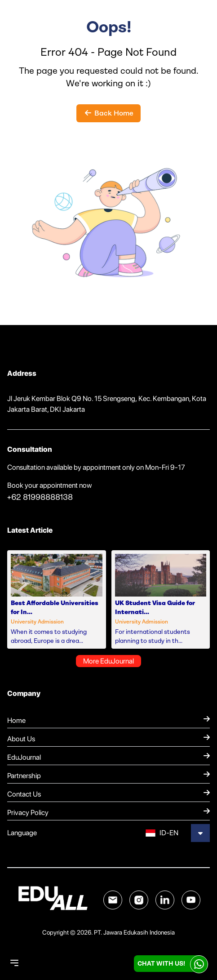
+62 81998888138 (40, 497)
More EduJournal (108, 661)
